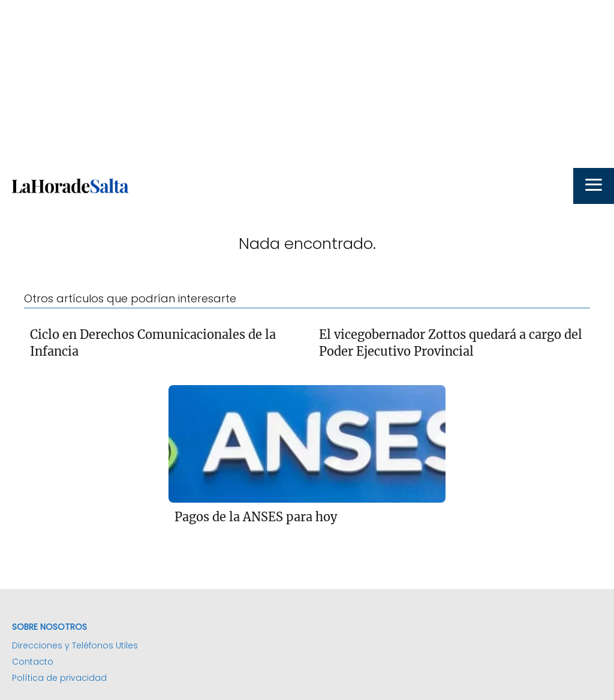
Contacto (33, 662)
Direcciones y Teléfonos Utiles (75, 645)
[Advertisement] (307, 84)
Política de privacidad (59, 678)
